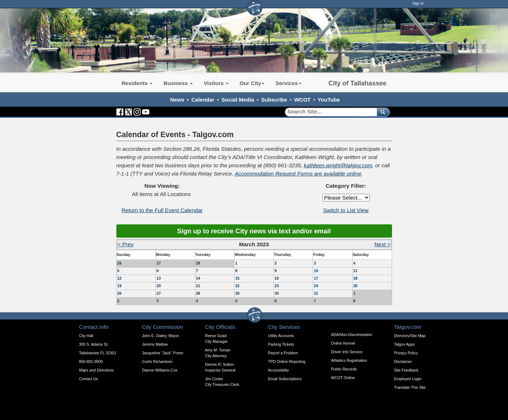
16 (277, 278)
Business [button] (178, 83)
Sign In (418, 3)
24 (316, 286)
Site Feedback (406, 370)
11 (355, 271)
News (177, 100)
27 (159, 263)
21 (198, 286)
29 (237, 293)
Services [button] (288, 83)
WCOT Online (343, 378)
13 (159, 278)
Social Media (238, 100)
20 (159, 286)
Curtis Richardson (157, 361)
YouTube (329, 100)
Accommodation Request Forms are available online (298, 174)
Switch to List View (346, 210)
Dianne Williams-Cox (160, 370)
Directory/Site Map (410, 336)
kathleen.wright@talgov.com (338, 165)
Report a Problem (283, 353)
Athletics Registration (349, 360)
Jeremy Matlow (155, 344)
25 (355, 286)
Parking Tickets (281, 344)
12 (120, 278)
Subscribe (274, 100)
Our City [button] (252, 83)
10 (316, 271)
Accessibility (279, 370)
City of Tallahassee (358, 83)
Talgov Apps (404, 344)
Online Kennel (343, 343)
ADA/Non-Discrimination (352, 335)
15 (237, 278)
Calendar (203, 100)
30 (277, 293)
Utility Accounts (281, 336)
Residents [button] (137, 83)
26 (120, 263)
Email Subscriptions (285, 379)
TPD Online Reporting (287, 361)
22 (237, 286)
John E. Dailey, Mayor (161, 336)
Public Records (344, 369)
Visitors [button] (216, 83)
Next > (382, 244)
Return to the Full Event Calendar (162, 210)
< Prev (126, 244)
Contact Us (88, 379)
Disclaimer (403, 361)
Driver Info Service (347, 352)
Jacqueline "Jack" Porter (163, 353)
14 (198, 278)
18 (355, 278)
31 (316, 293)
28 (198, 263)
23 (277, 286)
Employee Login (408, 379)
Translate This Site (410, 387)
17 (316, 278)
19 (120, 286)
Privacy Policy (406, 353)
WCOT (302, 100)
